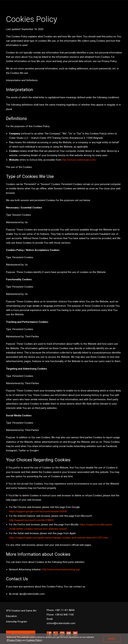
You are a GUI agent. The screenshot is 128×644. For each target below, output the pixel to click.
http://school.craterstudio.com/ (79, 160)
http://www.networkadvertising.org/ (61, 569)
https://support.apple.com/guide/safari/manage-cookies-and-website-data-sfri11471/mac (59, 538)
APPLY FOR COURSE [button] (21, 634)
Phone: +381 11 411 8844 (60, 610)
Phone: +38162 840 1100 (60, 615)
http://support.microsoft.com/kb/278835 (31, 520)
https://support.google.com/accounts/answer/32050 (38, 511)
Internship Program (16, 622)
